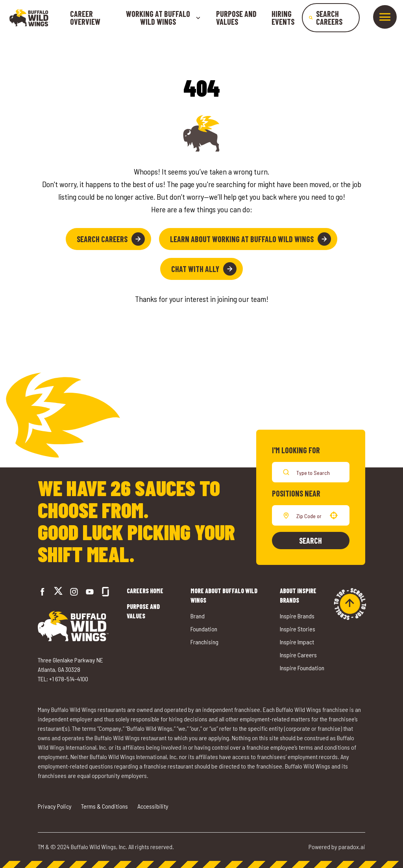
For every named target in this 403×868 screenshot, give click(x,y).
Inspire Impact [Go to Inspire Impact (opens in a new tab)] (297, 642)
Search (311, 541)
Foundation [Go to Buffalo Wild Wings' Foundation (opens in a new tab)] (204, 629)
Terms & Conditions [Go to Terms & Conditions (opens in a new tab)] (104, 806)
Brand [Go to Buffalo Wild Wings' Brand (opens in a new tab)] (198, 616)
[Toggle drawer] (385, 17)
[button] (334, 515)
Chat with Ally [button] (204, 269)
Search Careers (111, 239)
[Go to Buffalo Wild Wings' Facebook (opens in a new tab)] (43, 592)
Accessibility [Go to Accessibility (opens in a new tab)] (153, 806)
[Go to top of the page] (350, 604)
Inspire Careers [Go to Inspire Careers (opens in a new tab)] (298, 655)
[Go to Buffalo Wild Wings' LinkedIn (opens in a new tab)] (90, 592)
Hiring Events (283, 18)
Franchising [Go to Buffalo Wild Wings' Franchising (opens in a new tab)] (204, 642)
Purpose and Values (236, 18)
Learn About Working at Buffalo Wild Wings (250, 239)
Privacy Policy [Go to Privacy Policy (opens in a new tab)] (55, 806)
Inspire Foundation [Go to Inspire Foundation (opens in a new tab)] (302, 668)
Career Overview (85, 18)
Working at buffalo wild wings (163, 18)
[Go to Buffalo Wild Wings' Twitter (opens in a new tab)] (58, 592)
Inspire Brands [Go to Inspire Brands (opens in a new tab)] (297, 616)
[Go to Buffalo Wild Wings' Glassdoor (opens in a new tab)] (105, 592)
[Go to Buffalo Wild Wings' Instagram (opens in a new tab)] (74, 592)
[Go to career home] (30, 18)
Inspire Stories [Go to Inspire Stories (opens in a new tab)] (298, 629)
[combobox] (309, 515)
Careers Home (145, 591)
